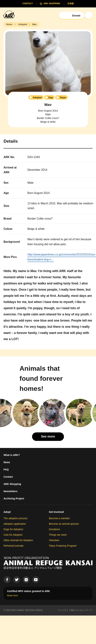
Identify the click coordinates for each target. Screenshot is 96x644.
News (7, 462)
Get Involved (56, 512)
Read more (12, 596)
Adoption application (15, 524)
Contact (8, 477)
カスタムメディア (84, 610)
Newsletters (11, 491)
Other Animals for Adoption (18, 540)
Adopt (7, 512)
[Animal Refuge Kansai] (10, 14)
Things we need (58, 535)
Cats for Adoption (13, 535)
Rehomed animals (14, 546)
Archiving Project (14, 499)
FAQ (6, 470)
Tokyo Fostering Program (63, 546)
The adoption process (15, 518)
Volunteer (54, 540)
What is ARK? (12, 455)
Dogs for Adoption (13, 529)
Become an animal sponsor (64, 524)
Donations (54, 529)
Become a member (59, 518)
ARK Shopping (12, 484)
